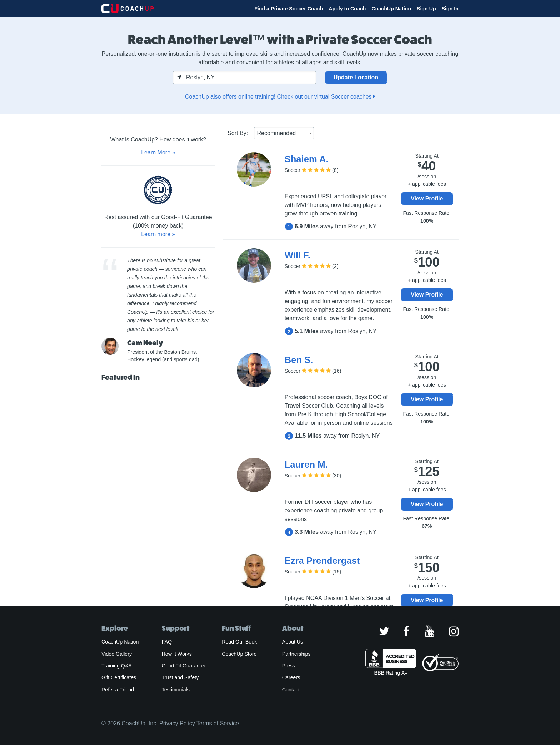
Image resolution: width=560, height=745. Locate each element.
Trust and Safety (180, 677)
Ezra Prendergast (322, 561)
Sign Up (426, 9)
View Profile (427, 198)
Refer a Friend (118, 690)
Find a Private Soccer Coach (289, 9)
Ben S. (299, 360)
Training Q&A (117, 666)
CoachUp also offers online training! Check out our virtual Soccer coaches (280, 97)
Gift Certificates (119, 677)
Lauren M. (306, 465)
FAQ (167, 642)
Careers (291, 677)
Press (289, 666)
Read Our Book (239, 642)
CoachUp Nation (391, 9)
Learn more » (158, 234)
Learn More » (158, 152)
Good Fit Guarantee (184, 666)
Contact (291, 690)
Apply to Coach (347, 9)
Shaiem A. (307, 159)
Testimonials (176, 690)
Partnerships (296, 654)
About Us (293, 642)
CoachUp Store (239, 654)
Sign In (450, 9)
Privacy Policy (177, 723)
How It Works (177, 654)
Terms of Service (218, 723)
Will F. (297, 255)
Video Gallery (117, 654)
